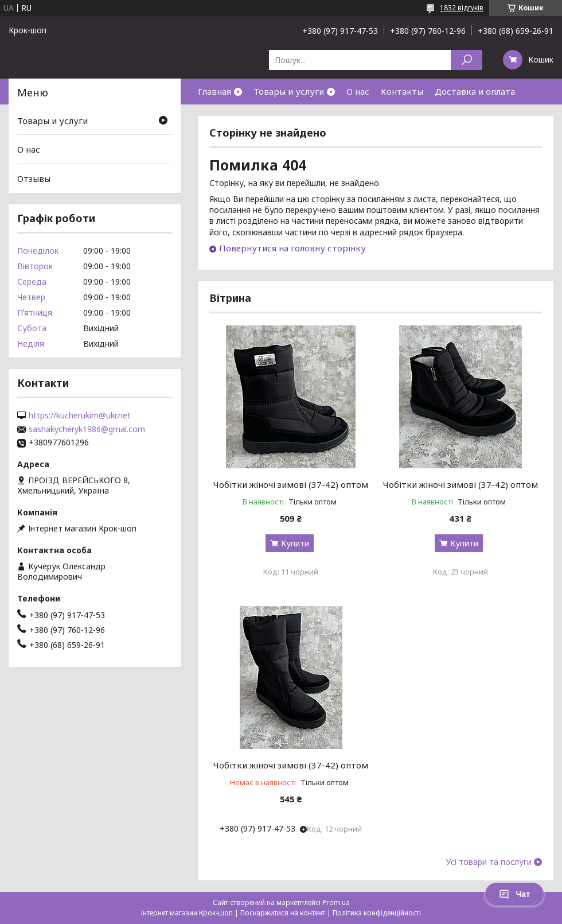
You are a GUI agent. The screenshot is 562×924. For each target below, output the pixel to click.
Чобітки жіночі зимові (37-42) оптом (291, 484)
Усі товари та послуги (489, 862)
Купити (295, 543)
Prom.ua (336, 902)
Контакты (402, 91)
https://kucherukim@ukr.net (80, 416)
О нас (358, 91)
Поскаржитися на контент (283, 913)
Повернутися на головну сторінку (292, 248)
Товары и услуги (289, 91)
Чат (514, 894)
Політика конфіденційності (377, 913)
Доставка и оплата (475, 91)
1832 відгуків (462, 8)
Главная (214, 91)
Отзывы (34, 178)
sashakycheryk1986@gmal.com (87, 429)
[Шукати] (467, 60)
